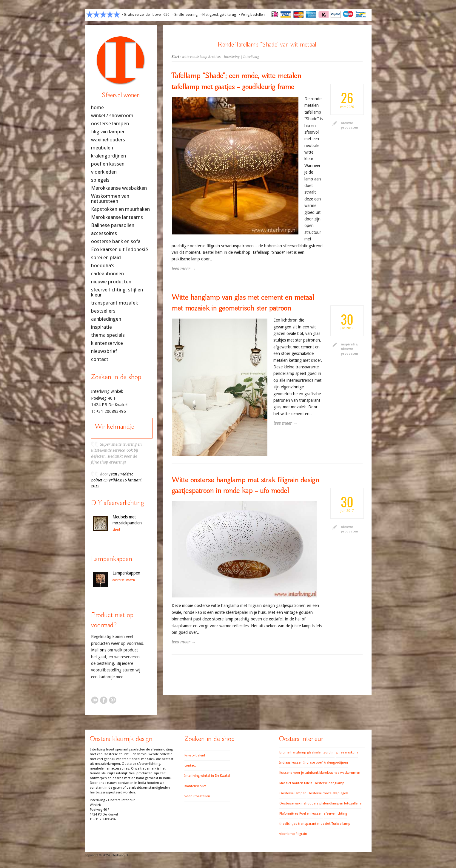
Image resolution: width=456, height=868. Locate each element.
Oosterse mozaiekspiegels (328, 793)
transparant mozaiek (314, 824)
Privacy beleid (195, 755)
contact (100, 359)
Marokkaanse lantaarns (117, 217)
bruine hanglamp (293, 752)
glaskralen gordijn (321, 752)
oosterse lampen (110, 124)
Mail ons (99, 650)
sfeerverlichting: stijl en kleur (117, 292)
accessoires (104, 233)
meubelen (102, 148)
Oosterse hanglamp (329, 783)
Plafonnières (289, 814)
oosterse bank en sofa (116, 241)
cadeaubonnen (107, 274)
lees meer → (184, 269)
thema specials (108, 335)
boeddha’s (103, 266)
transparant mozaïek (114, 303)
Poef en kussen (311, 814)
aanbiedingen (106, 319)
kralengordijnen (108, 156)
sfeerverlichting (335, 814)
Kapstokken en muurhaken (120, 209)
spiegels (100, 180)
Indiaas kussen (291, 763)
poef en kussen (108, 164)
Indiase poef (313, 763)
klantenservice (107, 343)
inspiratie (349, 344)
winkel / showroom (112, 116)
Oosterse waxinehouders (299, 803)
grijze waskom (347, 752)
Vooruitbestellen (197, 796)
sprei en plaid (106, 258)
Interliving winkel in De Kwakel (207, 776)
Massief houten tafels (296, 783)
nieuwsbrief (104, 351)
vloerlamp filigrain (293, 834)
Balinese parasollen (113, 225)
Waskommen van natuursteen (110, 199)
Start (175, 57)
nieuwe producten (111, 282)
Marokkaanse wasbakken (119, 188)
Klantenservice (195, 786)
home (97, 108)
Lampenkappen (126, 573)
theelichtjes (288, 824)
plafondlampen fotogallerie (340, 803)
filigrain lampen (108, 132)
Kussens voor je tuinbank (299, 773)
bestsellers (103, 311)
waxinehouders (108, 140)
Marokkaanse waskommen (340, 773)
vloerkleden (104, 172)
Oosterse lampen (293, 793)
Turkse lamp (341, 824)
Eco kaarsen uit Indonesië (120, 250)
